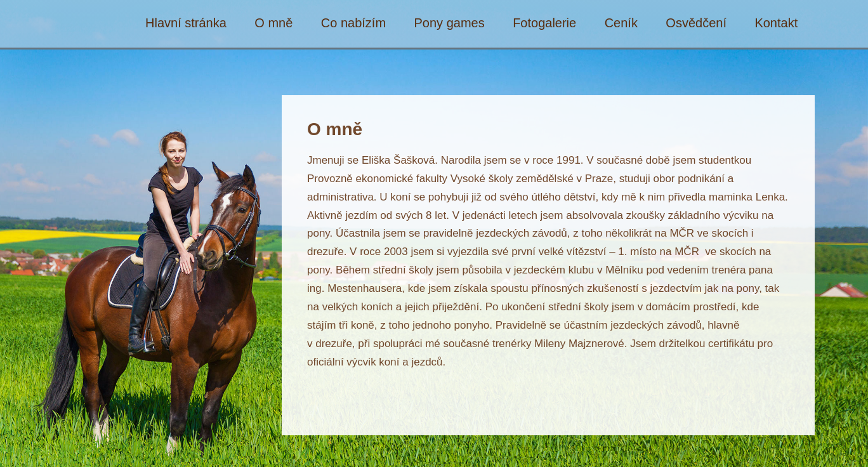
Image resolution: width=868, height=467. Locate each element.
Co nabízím (353, 23)
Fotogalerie (544, 23)
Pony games (450, 23)
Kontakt (776, 23)
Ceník (621, 23)
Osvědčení (696, 23)
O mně (273, 23)
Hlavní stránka (186, 23)
